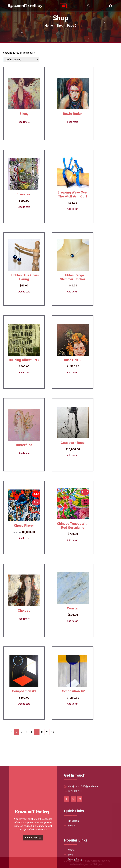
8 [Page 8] (42, 732)
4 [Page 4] (27, 732)
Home (49, 26)
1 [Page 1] (12, 732)
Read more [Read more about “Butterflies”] (24, 453)
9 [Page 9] (47, 732)
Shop (60, 26)
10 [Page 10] (53, 732)
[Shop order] (21, 60)
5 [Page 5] (32, 732)
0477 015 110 (75, 862)
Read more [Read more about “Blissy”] (24, 122)
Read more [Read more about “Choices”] (24, 619)
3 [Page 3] (22, 732)
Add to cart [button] (24, 207)
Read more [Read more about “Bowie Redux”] (73, 122)
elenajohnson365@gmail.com (83, 858)
